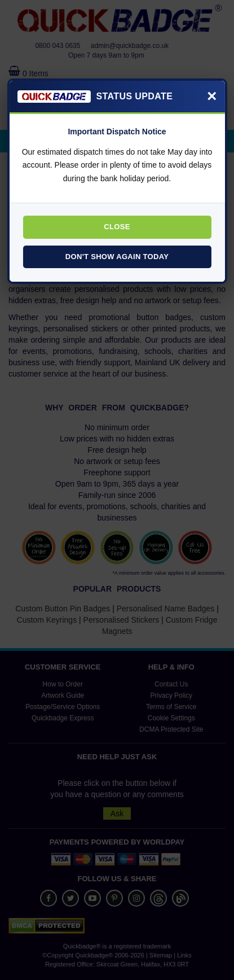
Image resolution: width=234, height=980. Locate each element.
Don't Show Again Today (117, 257)
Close (117, 227)
